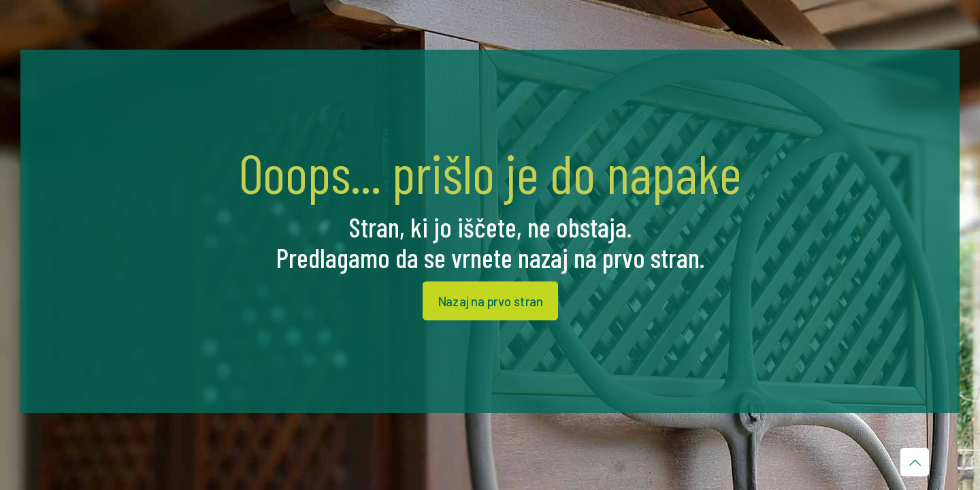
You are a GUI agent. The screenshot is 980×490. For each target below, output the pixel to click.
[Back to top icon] (915, 462)
